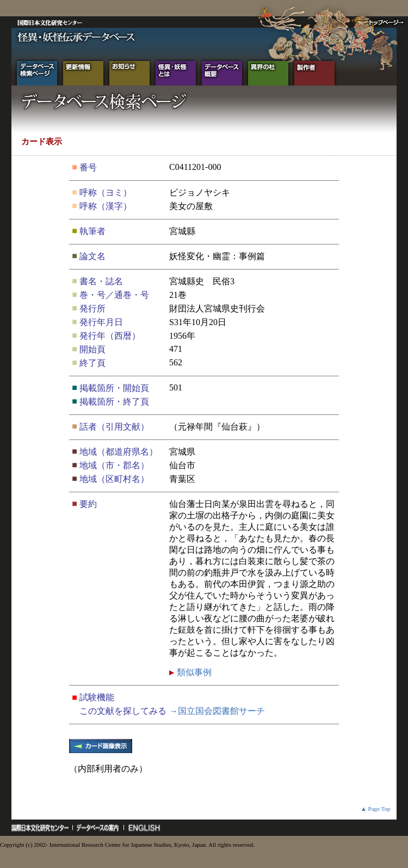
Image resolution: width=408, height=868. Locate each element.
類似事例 (193, 672)
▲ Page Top (376, 809)
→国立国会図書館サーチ (217, 711)
